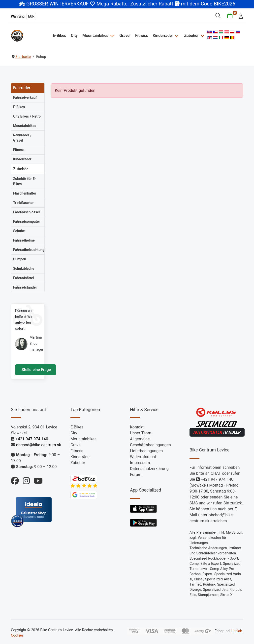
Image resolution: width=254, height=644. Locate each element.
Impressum (140, 463)
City (74, 36)
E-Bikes (59, 36)
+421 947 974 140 (32, 439)
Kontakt (137, 427)
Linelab (236, 631)
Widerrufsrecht (143, 457)
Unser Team (141, 433)
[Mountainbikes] (111, 36)
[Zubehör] (202, 36)
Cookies (17, 635)
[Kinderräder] (176, 36)
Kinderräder (163, 36)
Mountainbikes (95, 36)
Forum (136, 475)
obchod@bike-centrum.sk (39, 445)
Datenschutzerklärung (149, 469)
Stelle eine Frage (36, 370)
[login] (239, 16)
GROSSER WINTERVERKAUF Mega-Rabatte (77, 4)
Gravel (125, 36)
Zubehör (191, 36)
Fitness (142, 36)
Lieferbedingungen (146, 451)
